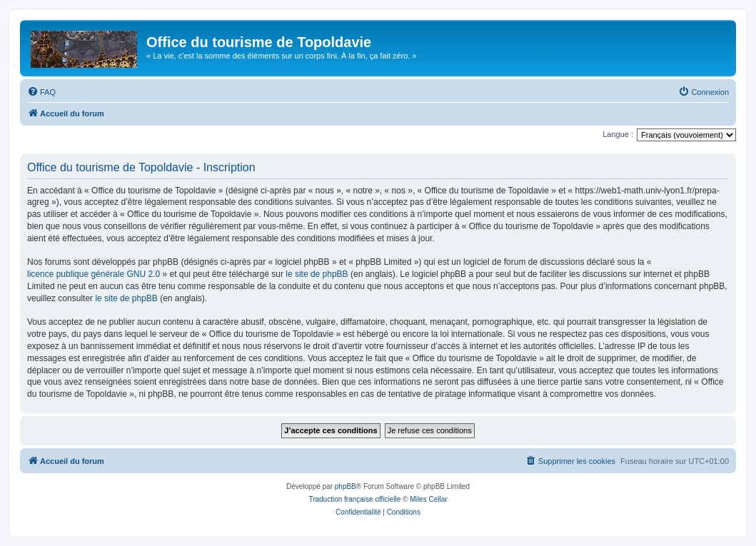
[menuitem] (41, 92)
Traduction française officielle (354, 499)
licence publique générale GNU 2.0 (94, 274)
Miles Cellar (428, 499)
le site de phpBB (317, 274)
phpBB (346, 486)
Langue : (618, 134)
